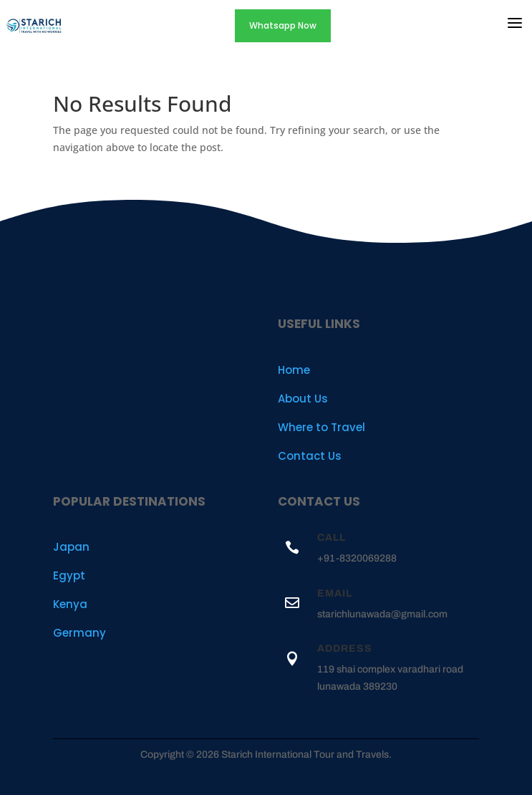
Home (294, 370)
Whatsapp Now (283, 25)
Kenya (70, 604)
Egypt (69, 575)
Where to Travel (321, 427)
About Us (303, 399)
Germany (79, 633)
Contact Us (310, 456)
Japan (71, 547)
